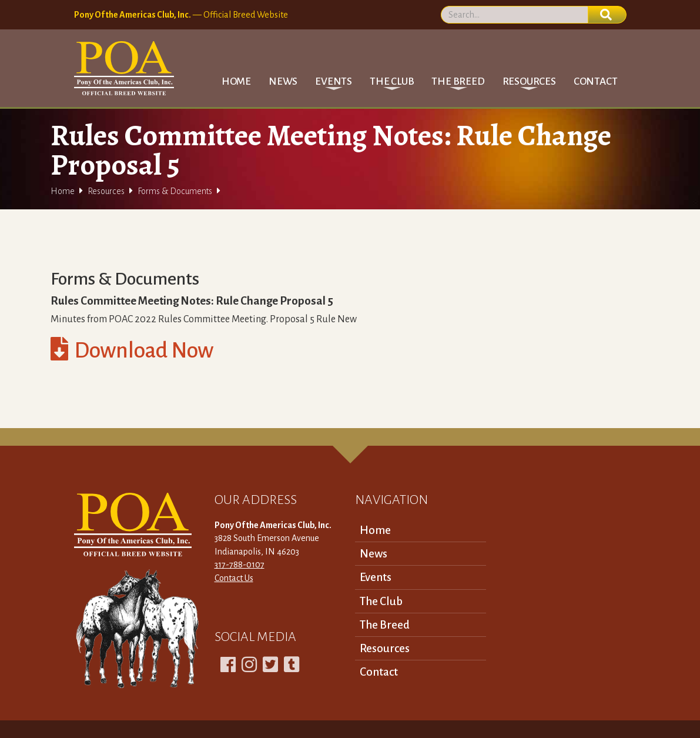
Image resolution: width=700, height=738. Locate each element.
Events (376, 577)
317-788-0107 (240, 565)
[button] (334, 81)
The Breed (385, 625)
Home (236, 81)
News (283, 81)
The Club (381, 601)
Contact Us (234, 578)
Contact (596, 81)
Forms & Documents (175, 191)
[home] (124, 68)
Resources (106, 191)
